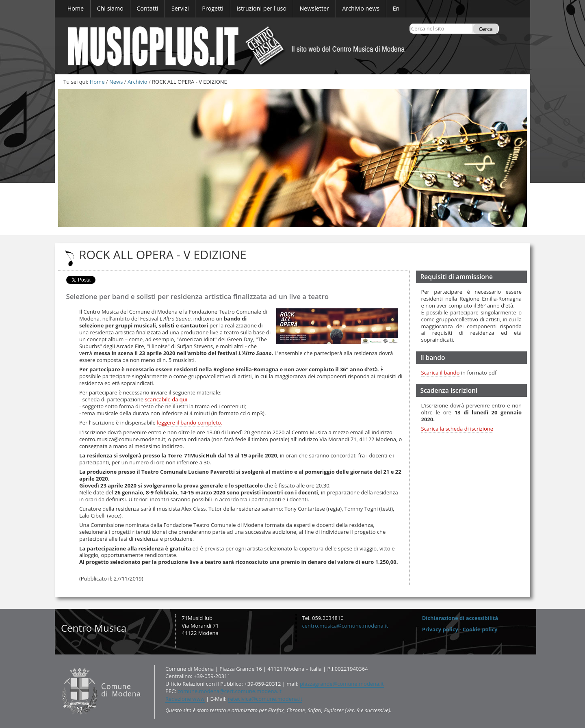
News (116, 82)
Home (97, 82)
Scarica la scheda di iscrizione (457, 429)
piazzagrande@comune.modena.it (342, 684)
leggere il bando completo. (190, 422)
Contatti (60, 664)
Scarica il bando (441, 373)
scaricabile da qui (166, 399)
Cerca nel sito (411, 23)
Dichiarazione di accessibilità (460, 618)
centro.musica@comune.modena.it (345, 626)
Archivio (138, 82)
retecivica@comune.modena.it (265, 699)
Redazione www (185, 699)
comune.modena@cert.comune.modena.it (230, 691)
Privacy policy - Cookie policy (460, 629)
